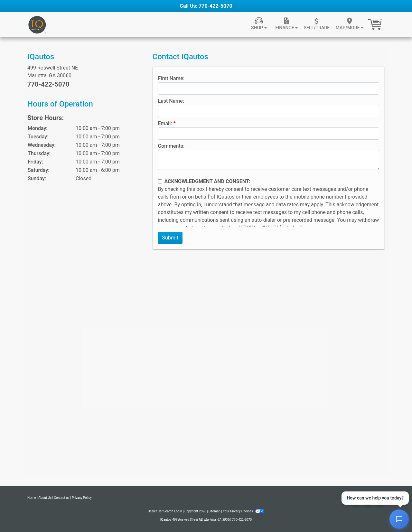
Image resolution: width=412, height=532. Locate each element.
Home (32, 498)
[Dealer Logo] (37, 24)
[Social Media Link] (368, 501)
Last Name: (171, 101)
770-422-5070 (48, 84)
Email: (165, 123)
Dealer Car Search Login (165, 511)
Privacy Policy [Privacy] (82, 498)
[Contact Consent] (160, 181)
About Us (45, 498)
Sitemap (215, 511)
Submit (170, 238)
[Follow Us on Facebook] (356, 501)
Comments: (171, 146)
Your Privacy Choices (243, 511)
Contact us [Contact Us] (62, 498)
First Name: (171, 78)
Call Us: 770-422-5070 (206, 6)
